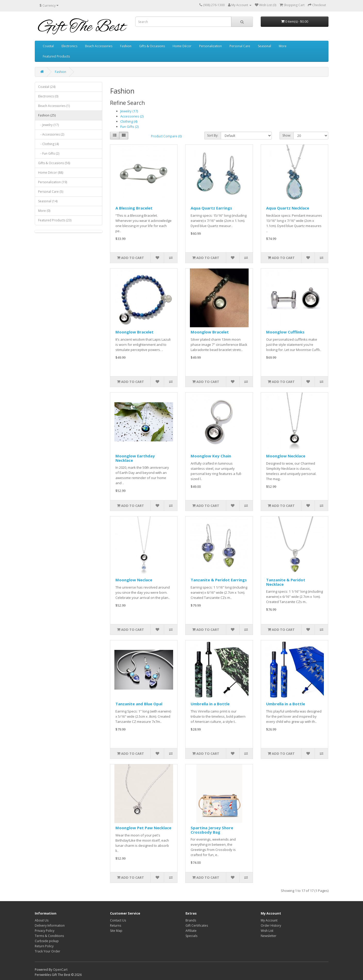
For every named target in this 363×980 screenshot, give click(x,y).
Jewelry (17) (129, 111)
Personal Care (240, 46)
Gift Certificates (197, 925)
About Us (42, 920)
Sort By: (213, 135)
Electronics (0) (48, 96)
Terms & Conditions (49, 936)
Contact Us (118, 920)
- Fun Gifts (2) (49, 153)
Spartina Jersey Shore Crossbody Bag (212, 830)
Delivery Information (50, 925)
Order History (271, 925)
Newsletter (269, 936)
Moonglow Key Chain (211, 456)
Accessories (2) (132, 116)
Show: (287, 135)
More (283, 46)
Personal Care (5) (51, 192)
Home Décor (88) (51, 173)
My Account (269, 920)
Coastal (48, 46)
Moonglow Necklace (286, 456)
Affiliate (191, 931)
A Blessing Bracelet (134, 208)
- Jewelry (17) (48, 125)
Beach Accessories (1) (54, 106)
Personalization (210, 46)
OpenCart (60, 970)
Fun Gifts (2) (129, 127)
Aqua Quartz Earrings (211, 208)
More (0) (44, 211)
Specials (191, 936)
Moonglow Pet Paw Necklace (143, 828)
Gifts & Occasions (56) (54, 163)
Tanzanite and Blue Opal (139, 704)
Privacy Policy (45, 931)
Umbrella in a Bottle (210, 704)
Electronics (69, 46)
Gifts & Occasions (152, 46)
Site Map (116, 931)
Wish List (267, 931)
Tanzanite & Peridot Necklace (286, 582)
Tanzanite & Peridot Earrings (219, 580)
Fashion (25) (47, 115)
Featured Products (56, 56)
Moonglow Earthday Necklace (135, 458)
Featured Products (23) (55, 220)
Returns (116, 925)
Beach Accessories (99, 46)
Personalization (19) (53, 182)
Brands (191, 920)
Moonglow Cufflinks (285, 332)
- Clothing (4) (48, 144)
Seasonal (264, 46)
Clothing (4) (129, 121)
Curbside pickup (47, 941)
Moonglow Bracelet (134, 332)
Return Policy (44, 946)
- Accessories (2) (51, 134)
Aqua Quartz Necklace (288, 208)
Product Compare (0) (166, 136)
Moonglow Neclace (134, 580)
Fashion (126, 46)
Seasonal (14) (48, 201)
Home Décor (182, 46)
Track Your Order (48, 951)
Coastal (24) (47, 87)
